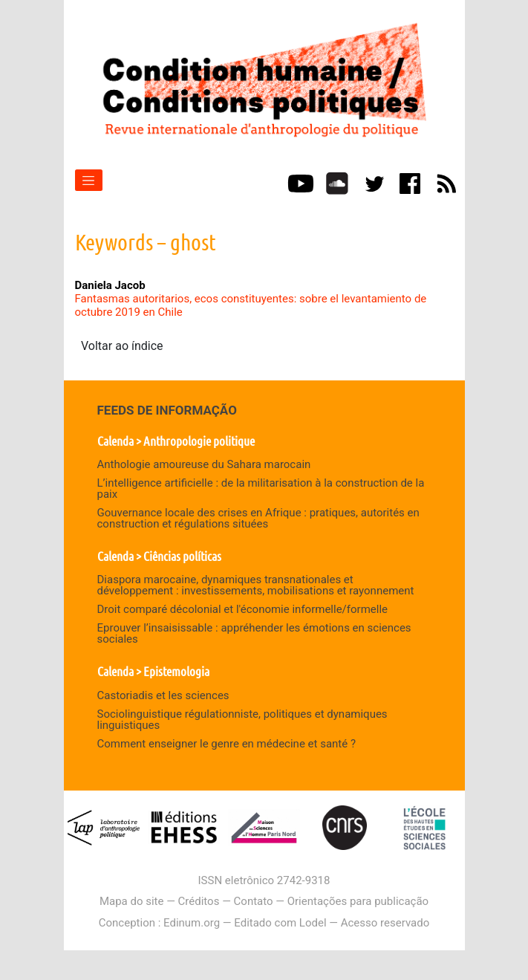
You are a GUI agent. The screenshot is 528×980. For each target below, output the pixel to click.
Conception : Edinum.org (159, 923)
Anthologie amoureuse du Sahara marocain (204, 464)
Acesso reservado (385, 923)
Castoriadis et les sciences (163, 695)
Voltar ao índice (122, 346)
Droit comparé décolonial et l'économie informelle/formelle (243, 609)
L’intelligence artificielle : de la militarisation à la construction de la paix (261, 489)
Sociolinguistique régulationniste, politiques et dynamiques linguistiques (242, 720)
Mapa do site (132, 901)
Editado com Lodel (280, 923)
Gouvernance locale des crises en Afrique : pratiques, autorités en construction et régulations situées (258, 518)
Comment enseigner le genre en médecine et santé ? (227, 744)
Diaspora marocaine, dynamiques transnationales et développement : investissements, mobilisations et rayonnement (256, 585)
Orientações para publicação (358, 901)
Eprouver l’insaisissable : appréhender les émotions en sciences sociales (254, 633)
